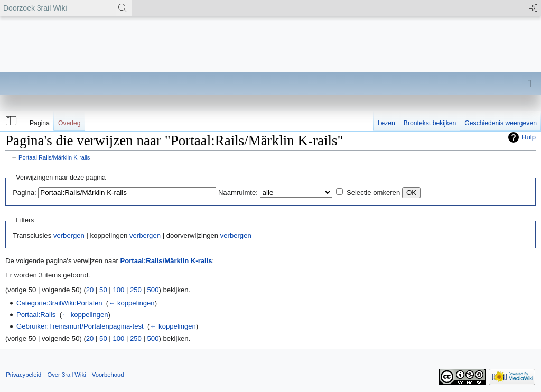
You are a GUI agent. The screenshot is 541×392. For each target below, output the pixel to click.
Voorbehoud (108, 375)
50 (103, 290)
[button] (10, 121)
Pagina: (24, 193)
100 (118, 290)
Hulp (529, 137)
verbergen (69, 235)
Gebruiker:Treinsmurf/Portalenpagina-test (80, 326)
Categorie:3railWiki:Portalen (59, 303)
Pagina (40, 123)
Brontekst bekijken (430, 123)
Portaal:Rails (36, 315)
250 (136, 290)
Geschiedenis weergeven (501, 123)
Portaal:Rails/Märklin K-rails (54, 157)
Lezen (386, 123)
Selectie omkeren (373, 193)
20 (90, 290)
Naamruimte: (238, 193)
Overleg (69, 123)
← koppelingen (131, 303)
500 (153, 290)
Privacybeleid (24, 375)
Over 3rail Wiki (66, 375)
